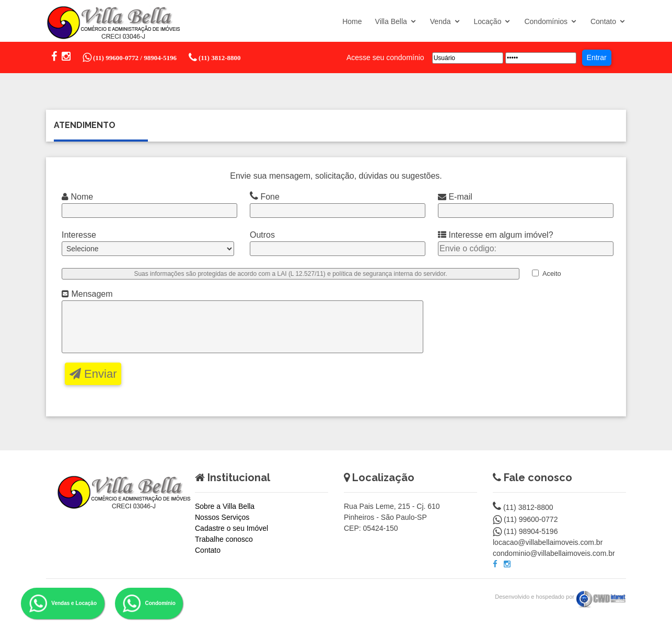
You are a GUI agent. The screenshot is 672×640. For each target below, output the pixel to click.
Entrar (597, 57)
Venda (441, 21)
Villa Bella (391, 21)
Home (352, 21)
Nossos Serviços (222, 518)
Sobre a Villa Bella (225, 507)
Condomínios (546, 21)
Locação (488, 21)
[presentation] (520, 324)
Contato (603, 21)
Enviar (93, 374)
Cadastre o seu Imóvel (231, 529)
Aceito (552, 274)
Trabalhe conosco (224, 540)
